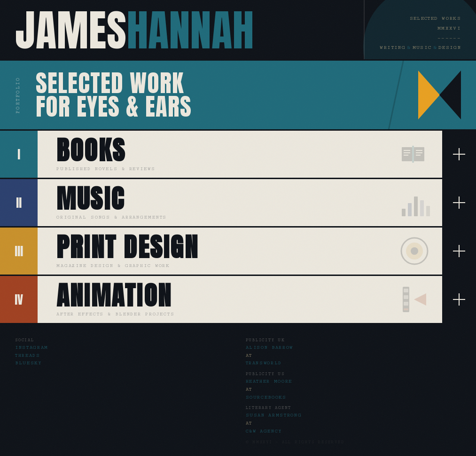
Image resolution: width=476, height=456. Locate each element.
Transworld (264, 363)
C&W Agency (264, 431)
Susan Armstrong (274, 415)
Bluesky (29, 363)
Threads (28, 355)
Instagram (32, 347)
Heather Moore (269, 381)
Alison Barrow (270, 347)
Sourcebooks (266, 397)
